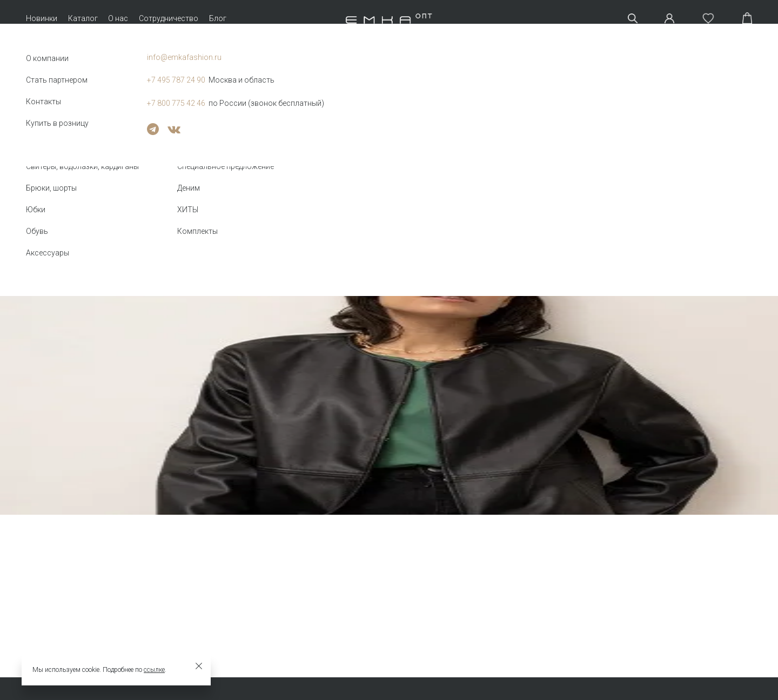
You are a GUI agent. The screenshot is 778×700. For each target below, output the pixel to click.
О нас (118, 18)
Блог (218, 18)
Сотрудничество (169, 18)
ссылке (154, 670)
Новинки (42, 18)
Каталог (83, 18)
